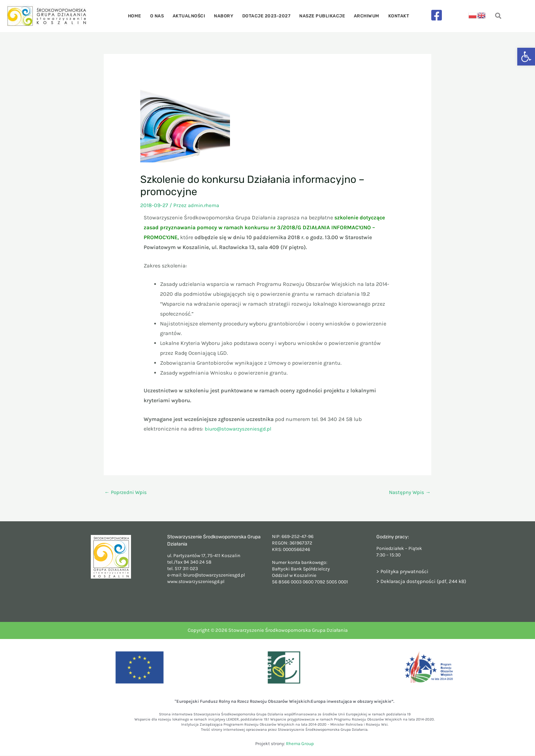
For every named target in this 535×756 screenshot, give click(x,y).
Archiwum (362, 16)
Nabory (225, 16)
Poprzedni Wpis (127, 492)
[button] (526, 57)
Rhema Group (300, 744)
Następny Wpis (409, 492)
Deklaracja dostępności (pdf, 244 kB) (426, 581)
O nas (162, 16)
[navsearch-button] (498, 16)
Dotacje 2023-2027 (265, 16)
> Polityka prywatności (404, 572)
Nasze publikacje (319, 16)
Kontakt (392, 16)
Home (141, 16)
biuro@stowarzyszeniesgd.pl (240, 429)
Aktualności (192, 16)
